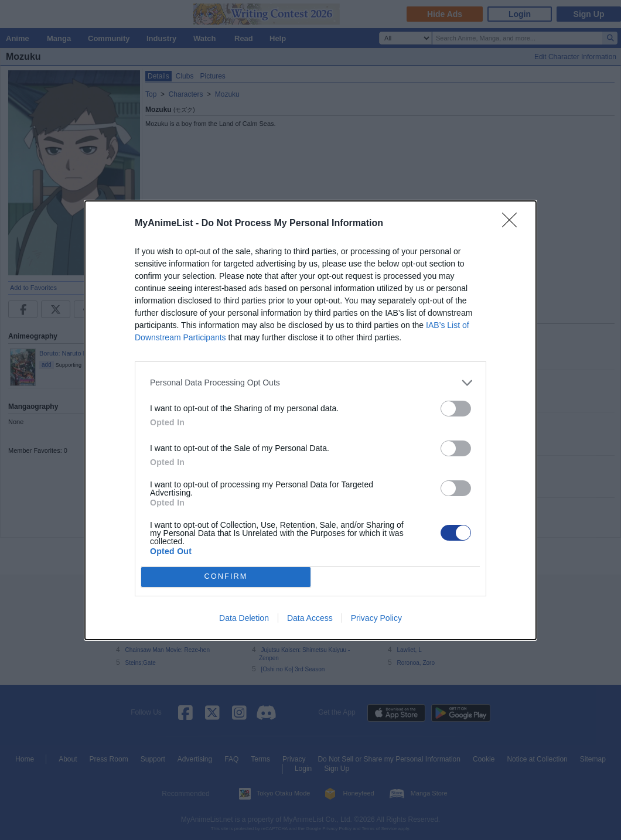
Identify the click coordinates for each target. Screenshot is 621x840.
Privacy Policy (376, 618)
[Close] (513, 224)
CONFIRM (226, 577)
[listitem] (310, 383)
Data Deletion (244, 618)
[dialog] (310, 420)
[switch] (456, 409)
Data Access (310, 618)
